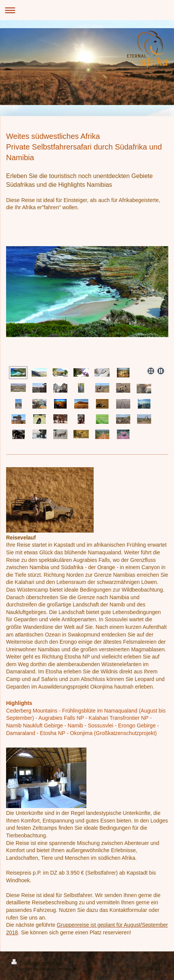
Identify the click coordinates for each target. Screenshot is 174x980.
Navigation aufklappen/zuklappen (87, 10)
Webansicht (152, 968)
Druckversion (29, 963)
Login (157, 962)
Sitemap (56, 963)
